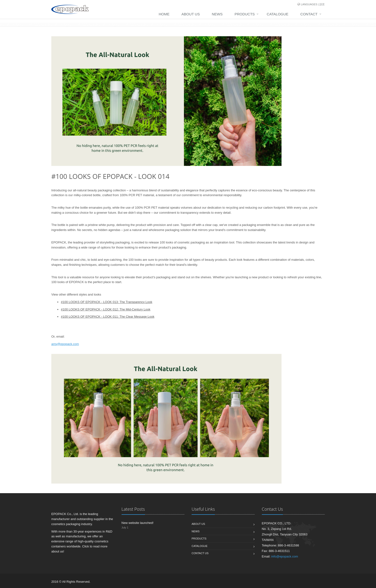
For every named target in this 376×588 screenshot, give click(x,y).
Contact (309, 14)
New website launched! (138, 523)
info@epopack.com (285, 556)
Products (245, 14)
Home (164, 14)
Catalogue (277, 14)
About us (198, 524)
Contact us (200, 553)
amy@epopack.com (65, 344)
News (217, 14)
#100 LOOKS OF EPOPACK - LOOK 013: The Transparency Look (107, 302)
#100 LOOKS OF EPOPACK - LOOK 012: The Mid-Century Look (106, 309)
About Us (191, 14)
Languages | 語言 (313, 4)
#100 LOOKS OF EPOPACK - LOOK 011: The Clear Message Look (108, 317)
